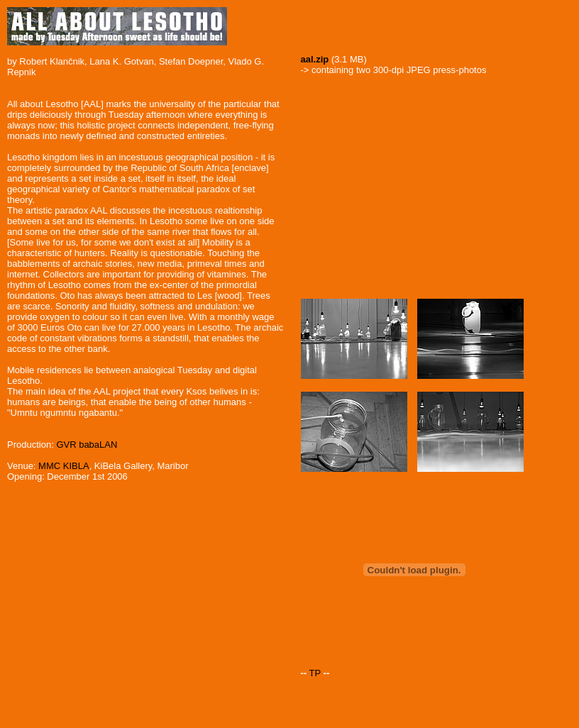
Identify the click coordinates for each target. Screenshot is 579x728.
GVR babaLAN (87, 445)
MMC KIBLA (64, 466)
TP (315, 673)
